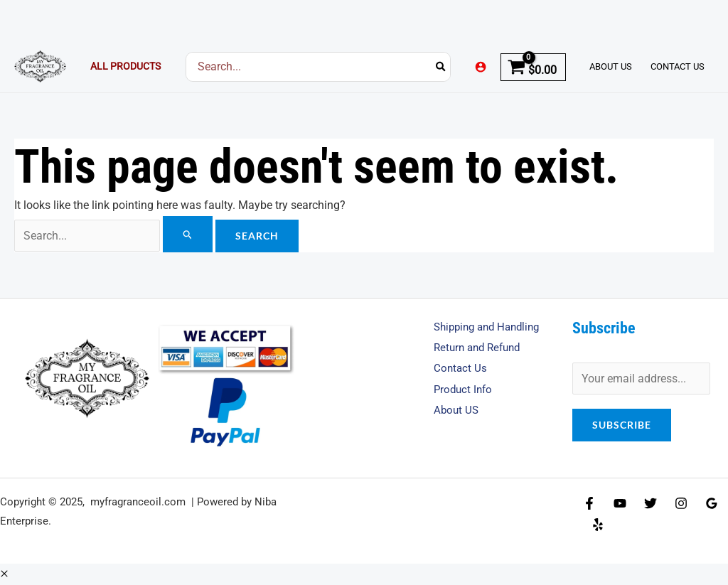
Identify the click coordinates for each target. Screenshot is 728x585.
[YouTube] (620, 504)
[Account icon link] (481, 67)
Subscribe (622, 425)
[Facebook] (589, 504)
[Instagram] (681, 504)
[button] (4, 574)
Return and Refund (481, 348)
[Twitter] (651, 504)
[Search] (441, 67)
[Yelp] (598, 525)
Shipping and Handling (491, 327)
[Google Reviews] (712, 504)
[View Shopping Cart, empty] (533, 67)
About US (457, 411)
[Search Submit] (191, 234)
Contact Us (461, 369)
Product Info (465, 390)
